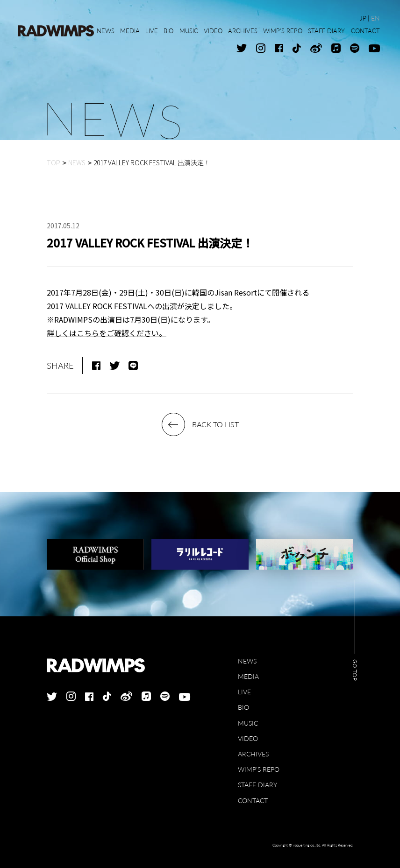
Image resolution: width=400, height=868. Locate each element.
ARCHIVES (253, 754)
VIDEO (248, 738)
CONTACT (253, 801)
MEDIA (248, 676)
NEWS (247, 661)
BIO (243, 707)
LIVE (244, 692)
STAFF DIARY (257, 785)
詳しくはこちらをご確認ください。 (107, 333)
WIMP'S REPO (259, 769)
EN (375, 18)
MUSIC (248, 723)
